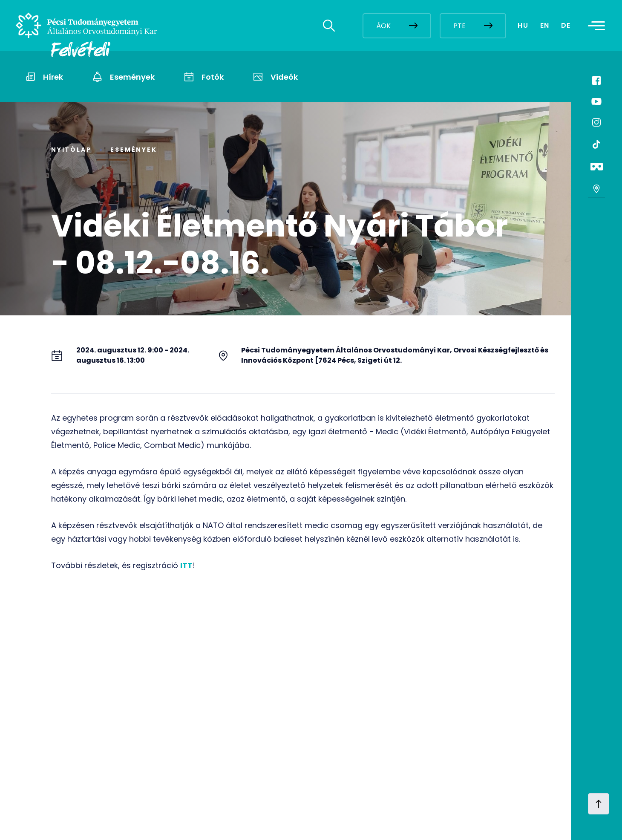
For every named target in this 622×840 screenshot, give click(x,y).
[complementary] (530, 776)
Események (134, 150)
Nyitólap (71, 150)
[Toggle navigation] (599, 26)
